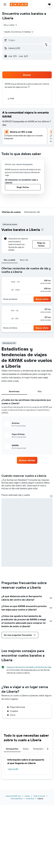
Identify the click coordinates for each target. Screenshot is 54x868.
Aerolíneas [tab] (14, 391)
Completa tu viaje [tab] (42, 749)
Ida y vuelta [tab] (10, 260)
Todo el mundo (39, 796)
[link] (27, 460)
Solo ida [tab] (24, 260)
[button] (5, 4)
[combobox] (11, 25)
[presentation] (29, 87)
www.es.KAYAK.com (13, 796)
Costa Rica (30, 799)
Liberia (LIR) (13, 769)
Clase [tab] (26, 749)
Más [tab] (40, 391)
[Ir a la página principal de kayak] (19, 4)
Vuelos (27, 796)
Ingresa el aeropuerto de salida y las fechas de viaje (29, 667)
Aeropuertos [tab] (12, 749)
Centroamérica (17, 799)
